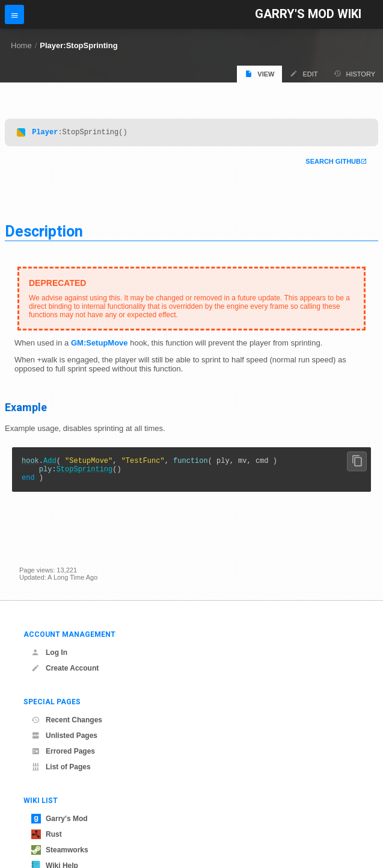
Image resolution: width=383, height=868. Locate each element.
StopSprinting (85, 474)
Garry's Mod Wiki (308, 14)
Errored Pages (63, 751)
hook (30, 464)
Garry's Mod (60, 819)
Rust (47, 834)
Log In (49, 653)
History (355, 74)
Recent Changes (67, 720)
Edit (304, 74)
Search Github (333, 163)
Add (50, 464)
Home (21, 45)
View (259, 74)
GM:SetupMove (100, 345)
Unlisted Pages (64, 736)
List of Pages (61, 767)
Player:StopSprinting (78, 45)
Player (45, 133)
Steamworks (60, 850)
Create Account (65, 668)
